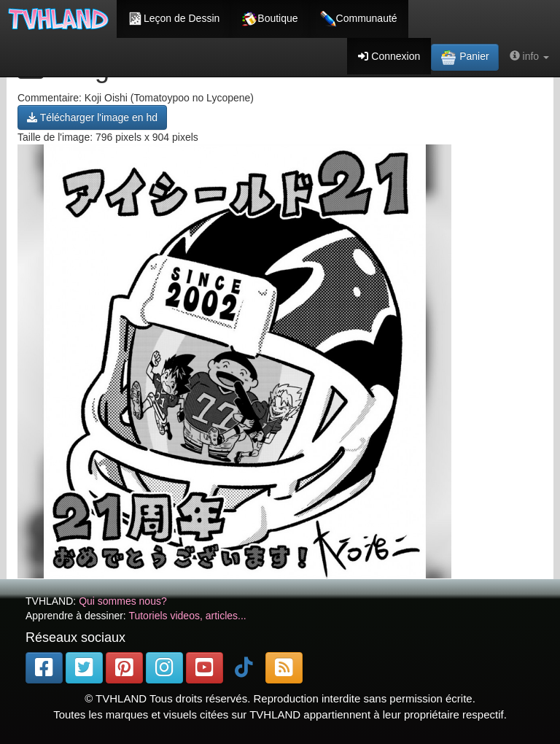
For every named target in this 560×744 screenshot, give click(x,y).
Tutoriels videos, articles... (187, 616)
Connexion (389, 56)
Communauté (359, 19)
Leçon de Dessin (174, 19)
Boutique (269, 19)
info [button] (529, 56)
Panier (464, 58)
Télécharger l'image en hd (92, 117)
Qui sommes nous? (123, 601)
